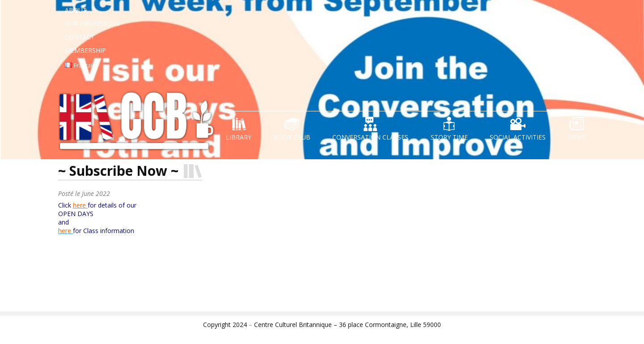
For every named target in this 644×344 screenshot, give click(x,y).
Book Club (292, 137)
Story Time (449, 137)
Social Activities (518, 137)
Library (239, 137)
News (577, 137)
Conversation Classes (370, 137)
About (76, 10)
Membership (85, 50)
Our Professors (92, 23)
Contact (80, 37)
